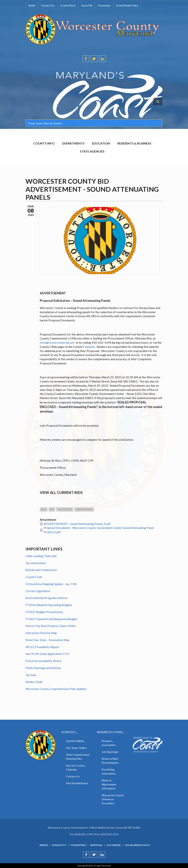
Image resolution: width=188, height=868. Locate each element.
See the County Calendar (75, 767)
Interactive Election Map (41, 633)
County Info (44, 143)
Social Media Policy (127, 5)
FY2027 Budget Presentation (44, 612)
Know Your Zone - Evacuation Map (47, 640)
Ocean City (48, 5)
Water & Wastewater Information (109, 784)
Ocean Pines (68, 5)
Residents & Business (134, 143)
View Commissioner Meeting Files (78, 757)
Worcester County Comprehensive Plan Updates (56, 689)
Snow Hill (87, 5)
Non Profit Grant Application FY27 (47, 654)
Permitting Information (109, 771)
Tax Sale (31, 675)
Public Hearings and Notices (43, 668)
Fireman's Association (109, 743)
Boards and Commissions (41, 570)
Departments (73, 143)
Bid (52, 509)
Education (101, 143)
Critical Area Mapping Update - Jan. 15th (51, 584)
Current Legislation (38, 591)
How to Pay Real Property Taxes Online (51, 626)
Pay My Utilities (75, 741)
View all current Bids (61, 492)
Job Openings (110, 752)
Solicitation (65, 509)
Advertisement (84, 509)
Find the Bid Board (77, 783)
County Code (34, 577)
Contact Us (73, 776)
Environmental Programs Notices (47, 598)
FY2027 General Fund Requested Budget (51, 619)
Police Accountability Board (43, 661)
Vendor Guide (34, 682)
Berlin (32, 5)
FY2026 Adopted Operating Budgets (49, 605)
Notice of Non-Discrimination (110, 761)
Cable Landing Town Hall (41, 556)
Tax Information (36, 563)
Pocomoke (104, 5)
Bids (44, 509)
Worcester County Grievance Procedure (113, 799)
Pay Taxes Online (76, 748)
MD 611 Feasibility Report (42, 647)
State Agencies (92, 151)
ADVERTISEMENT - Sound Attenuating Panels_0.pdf (77, 524)
